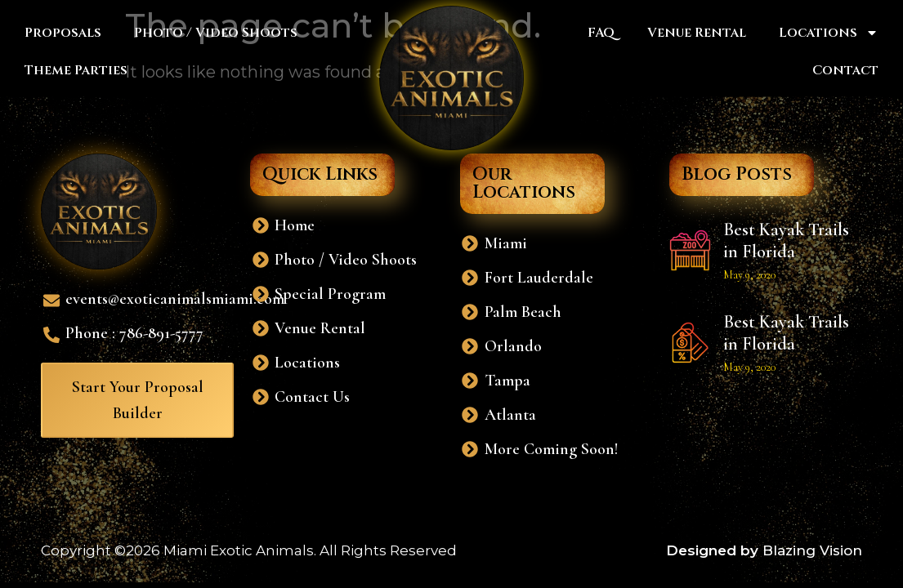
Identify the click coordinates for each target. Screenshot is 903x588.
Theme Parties (76, 70)
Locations (829, 33)
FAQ (601, 33)
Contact (845, 70)
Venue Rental (697, 33)
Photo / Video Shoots (216, 33)
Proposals (63, 33)
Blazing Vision (812, 550)
